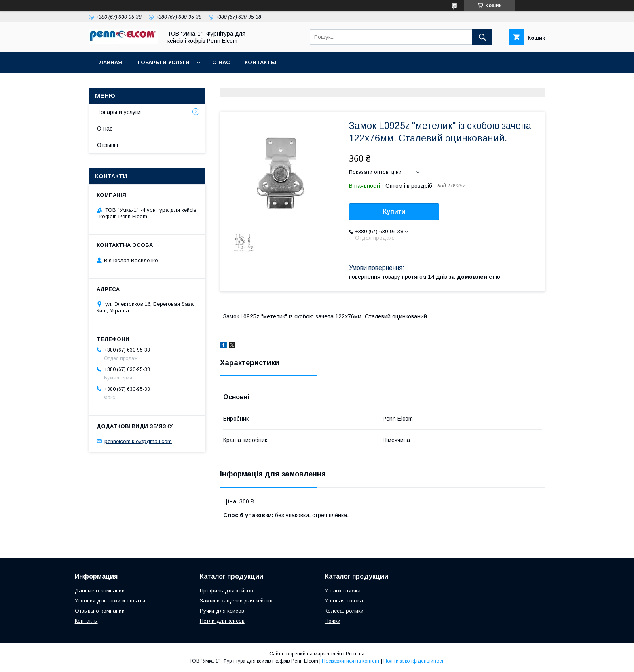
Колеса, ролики (344, 611)
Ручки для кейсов (222, 611)
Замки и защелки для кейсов (236, 601)
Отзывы (108, 145)
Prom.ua (355, 654)
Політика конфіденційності (414, 661)
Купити (394, 212)
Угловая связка (344, 601)
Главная (109, 62)
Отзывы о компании (100, 611)
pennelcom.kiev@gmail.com (138, 441)
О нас (221, 62)
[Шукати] (482, 37)
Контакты (260, 62)
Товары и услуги (163, 62)
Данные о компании (100, 591)
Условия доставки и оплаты (110, 601)
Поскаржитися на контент (351, 661)
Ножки (333, 621)
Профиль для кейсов (226, 591)
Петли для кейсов (222, 621)
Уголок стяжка (343, 591)
